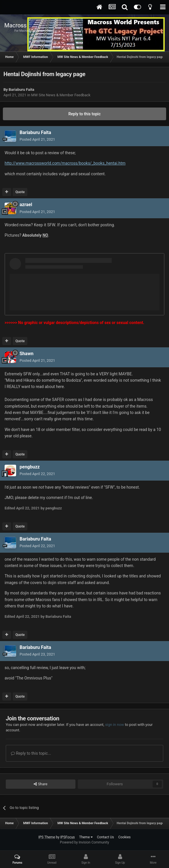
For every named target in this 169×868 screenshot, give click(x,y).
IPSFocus (67, 837)
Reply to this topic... (31, 753)
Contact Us (106, 837)
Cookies (125, 837)
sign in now (115, 725)
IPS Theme (47, 837)
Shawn (26, 354)
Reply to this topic (85, 114)
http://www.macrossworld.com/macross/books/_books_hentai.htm (65, 163)
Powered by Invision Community (84, 842)
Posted (37, 139)
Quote (20, 192)
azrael (26, 205)
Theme (86, 837)
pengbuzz (30, 467)
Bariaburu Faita (21, 90)
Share (40, 784)
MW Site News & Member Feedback (61, 95)
